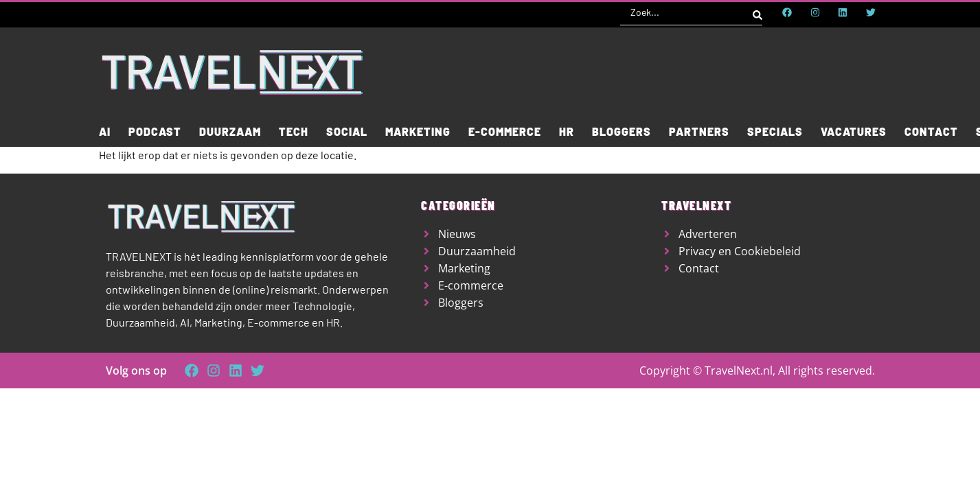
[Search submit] (757, 12)
